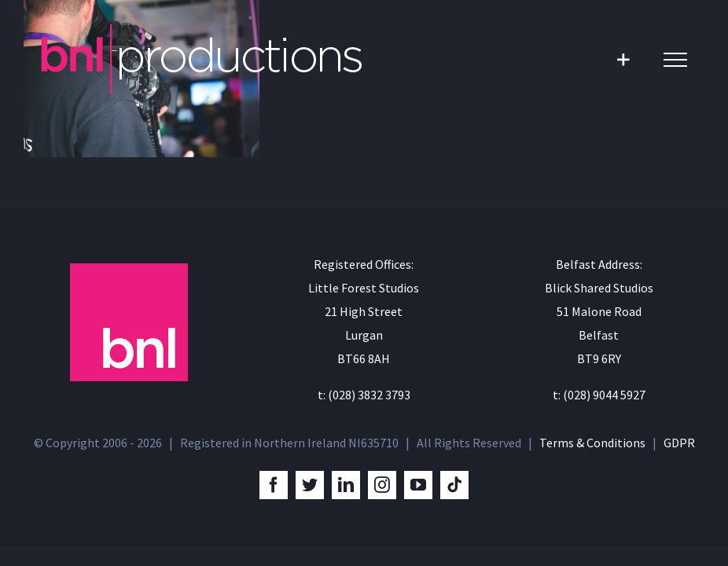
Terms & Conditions (592, 443)
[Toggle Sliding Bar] (623, 59)
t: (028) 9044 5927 (599, 395)
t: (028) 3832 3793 (364, 395)
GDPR (679, 443)
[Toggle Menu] (675, 60)
